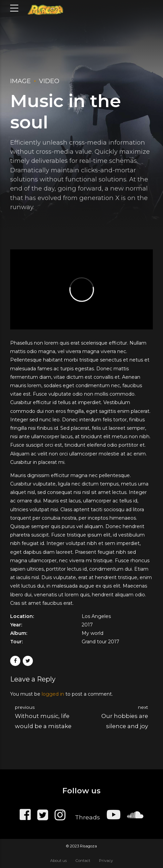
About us (58, 861)
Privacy (106, 861)
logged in (53, 694)
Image (21, 81)
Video (49, 81)
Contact (83, 861)
